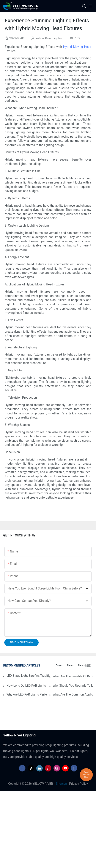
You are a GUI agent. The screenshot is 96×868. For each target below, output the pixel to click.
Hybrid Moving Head (77, 47)
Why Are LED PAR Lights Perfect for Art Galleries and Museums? (27, 694)
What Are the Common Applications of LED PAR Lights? (73, 694)
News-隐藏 (84, 665)
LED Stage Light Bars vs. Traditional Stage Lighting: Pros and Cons (28, 676)
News (70, 665)
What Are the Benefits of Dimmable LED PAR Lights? (73, 676)
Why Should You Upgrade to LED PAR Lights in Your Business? (73, 686)
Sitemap (61, 784)
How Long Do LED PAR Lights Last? (27, 686)
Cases (59, 665)
